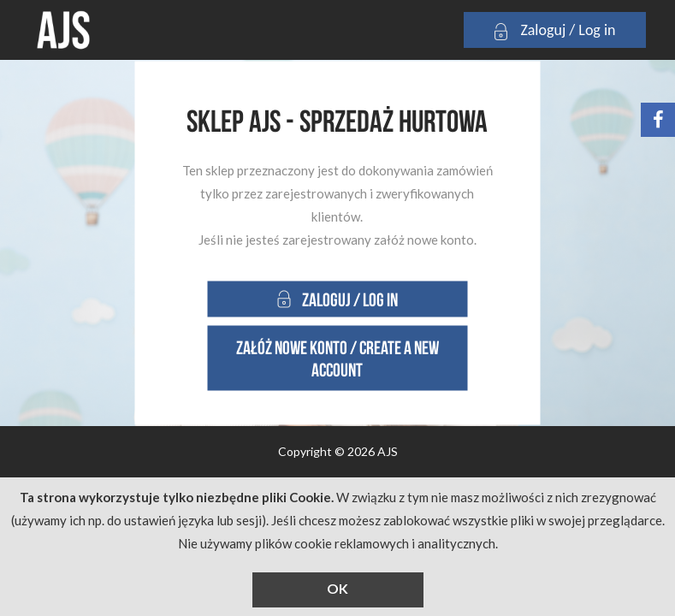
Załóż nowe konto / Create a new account (337, 358)
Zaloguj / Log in (554, 31)
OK (337, 588)
